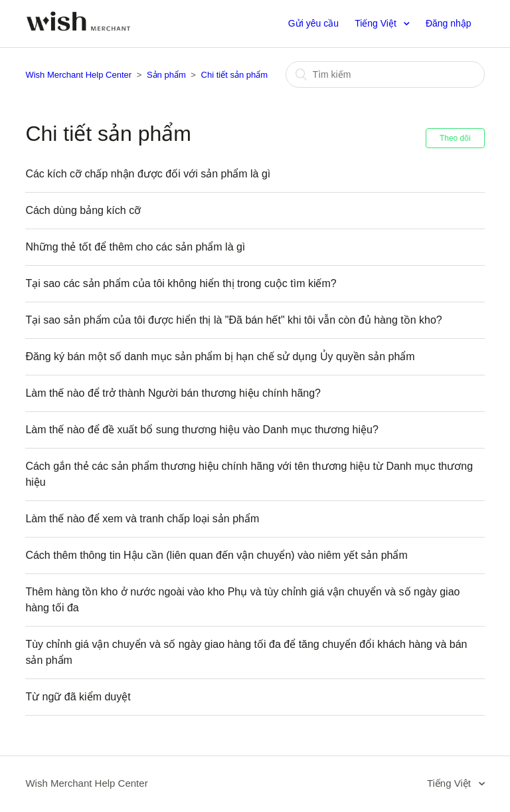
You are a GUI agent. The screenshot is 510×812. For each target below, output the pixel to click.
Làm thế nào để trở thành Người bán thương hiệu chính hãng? (173, 393)
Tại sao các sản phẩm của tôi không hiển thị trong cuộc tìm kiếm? (181, 283)
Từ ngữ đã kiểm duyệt (78, 697)
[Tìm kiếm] (385, 74)
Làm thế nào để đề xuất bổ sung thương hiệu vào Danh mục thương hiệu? (202, 430)
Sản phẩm (166, 75)
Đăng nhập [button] (449, 23)
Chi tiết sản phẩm (234, 75)
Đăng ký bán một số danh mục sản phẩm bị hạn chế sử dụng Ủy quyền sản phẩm (220, 356)
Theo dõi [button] (455, 138)
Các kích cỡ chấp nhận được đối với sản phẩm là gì (148, 174)
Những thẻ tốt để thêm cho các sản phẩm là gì (135, 247)
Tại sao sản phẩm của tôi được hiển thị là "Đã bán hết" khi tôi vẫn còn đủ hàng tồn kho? (233, 320)
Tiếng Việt (377, 23)
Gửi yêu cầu (313, 23)
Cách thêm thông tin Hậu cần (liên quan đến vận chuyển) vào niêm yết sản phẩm (216, 555)
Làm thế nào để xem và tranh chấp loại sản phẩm (142, 519)
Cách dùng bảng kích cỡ (83, 210)
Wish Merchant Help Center (78, 75)
